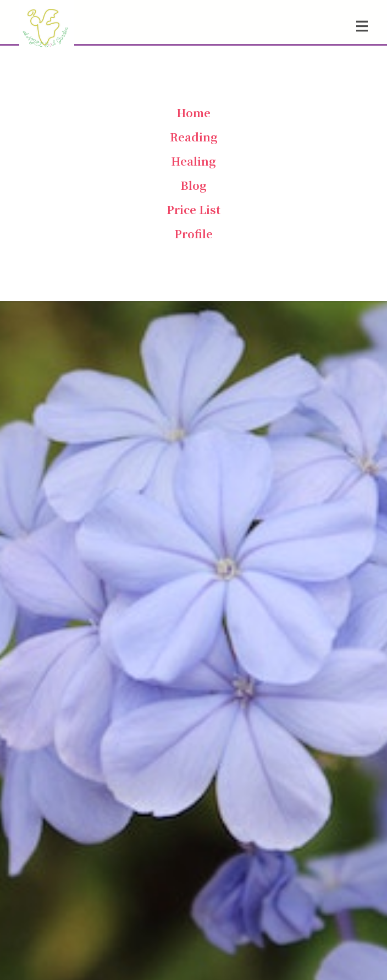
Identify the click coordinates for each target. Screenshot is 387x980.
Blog (193, 185)
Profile (193, 234)
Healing (193, 161)
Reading (194, 137)
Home (193, 113)
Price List (193, 209)
